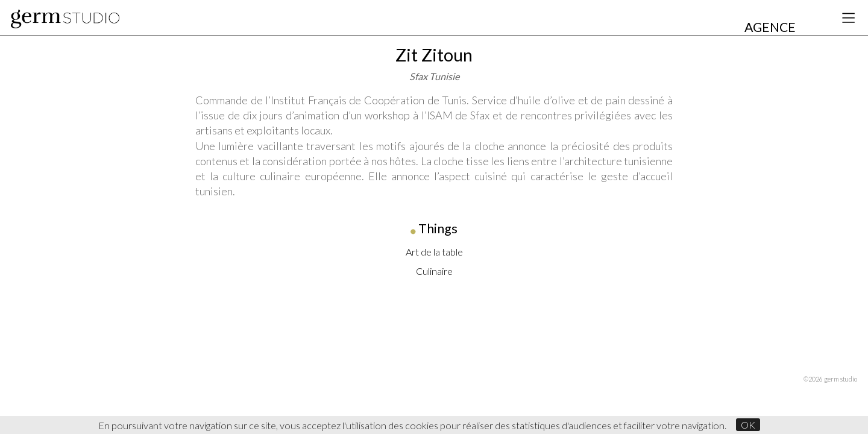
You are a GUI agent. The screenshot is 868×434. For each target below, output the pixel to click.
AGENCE (770, 27)
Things (438, 228)
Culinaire (434, 271)
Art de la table (434, 252)
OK (748, 425)
